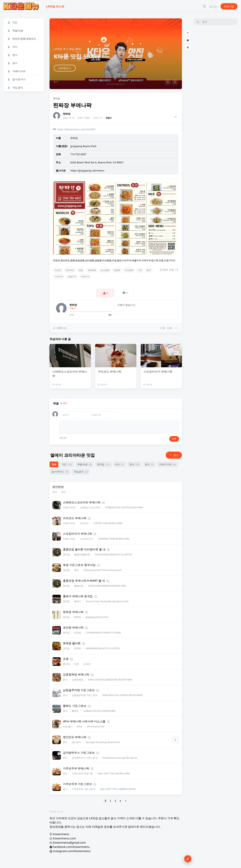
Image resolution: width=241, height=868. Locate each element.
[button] (168, 82)
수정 (162, 328)
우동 (140, 270)
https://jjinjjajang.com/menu (87, 170)
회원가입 (229, 6)
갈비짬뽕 (105, 270)
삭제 (170, 328)
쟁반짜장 (70, 270)
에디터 (63, 438)
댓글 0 (109, 118)
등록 (174, 439)
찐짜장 (67, 114)
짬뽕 (81, 270)
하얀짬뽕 (129, 270)
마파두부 (59, 277)
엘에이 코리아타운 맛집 (72, 455)
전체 (54, 464)
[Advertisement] (215, 81)
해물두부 (72, 277)
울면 (149, 270)
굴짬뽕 (117, 270)
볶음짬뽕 (92, 270)
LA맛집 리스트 (56, 812)
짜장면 (58, 270)
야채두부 (85, 277)
